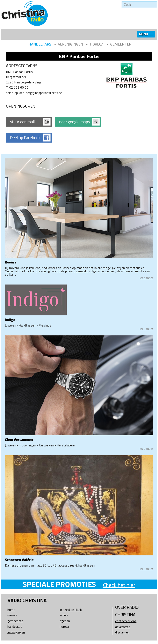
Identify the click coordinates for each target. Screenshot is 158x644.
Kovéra (11, 262)
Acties (64, 615)
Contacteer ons (126, 621)
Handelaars (40, 44)
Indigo (10, 320)
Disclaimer (122, 632)
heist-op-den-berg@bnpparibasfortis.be (34, 93)
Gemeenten (121, 44)
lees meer (146, 278)
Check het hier (119, 585)
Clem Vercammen (19, 440)
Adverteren (123, 627)
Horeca (97, 44)
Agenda (65, 621)
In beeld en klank (71, 610)
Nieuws (12, 615)
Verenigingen (71, 44)
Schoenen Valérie (19, 560)
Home (11, 610)
